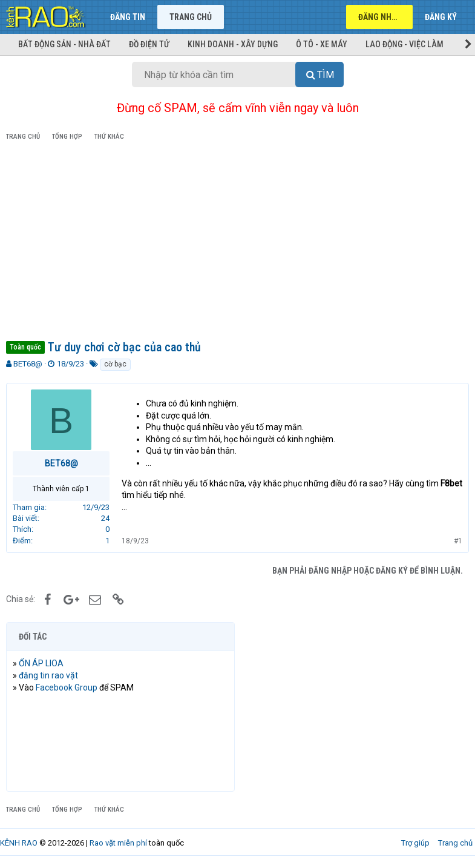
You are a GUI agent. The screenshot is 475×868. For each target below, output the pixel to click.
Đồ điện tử (149, 44)
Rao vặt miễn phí (118, 843)
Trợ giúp (415, 843)
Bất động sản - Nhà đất (64, 44)
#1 (458, 541)
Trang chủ (191, 17)
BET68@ (28, 364)
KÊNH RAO (19, 843)
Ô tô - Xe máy (322, 44)
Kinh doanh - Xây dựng (233, 44)
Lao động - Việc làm (405, 44)
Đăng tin (128, 17)
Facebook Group (67, 687)
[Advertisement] (237, 243)
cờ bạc (115, 364)
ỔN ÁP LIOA (41, 663)
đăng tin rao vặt (48, 675)
